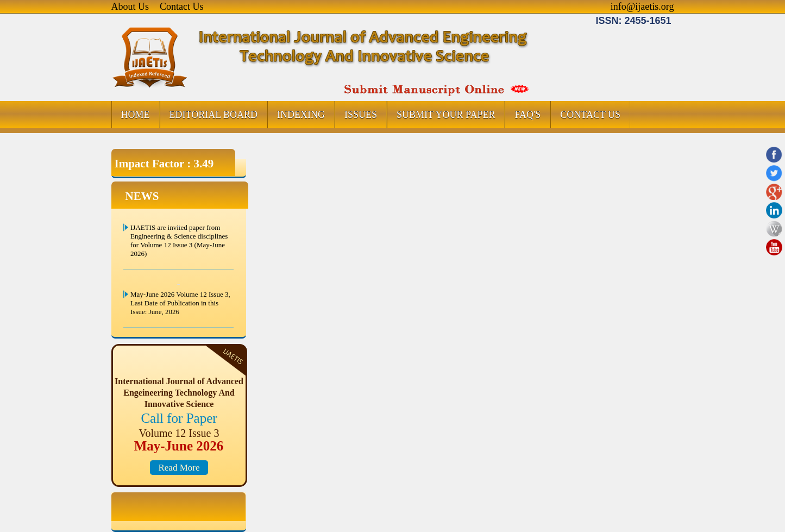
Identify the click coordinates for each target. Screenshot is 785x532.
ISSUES (361, 115)
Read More (179, 468)
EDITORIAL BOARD (214, 115)
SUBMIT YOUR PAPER (446, 115)
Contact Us (182, 7)
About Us (130, 7)
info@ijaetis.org (642, 7)
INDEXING (301, 115)
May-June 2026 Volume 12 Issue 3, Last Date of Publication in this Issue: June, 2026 (180, 303)
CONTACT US (590, 115)
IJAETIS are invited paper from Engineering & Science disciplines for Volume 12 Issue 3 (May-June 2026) (179, 240)
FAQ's (527, 115)
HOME (136, 115)
